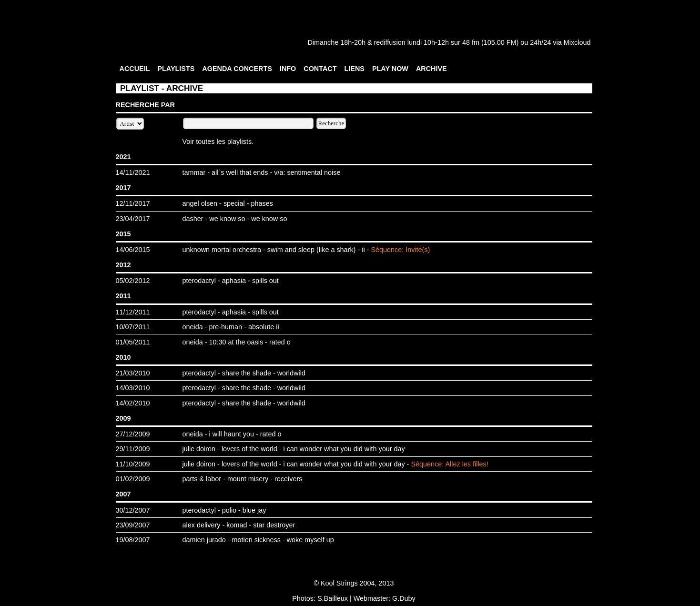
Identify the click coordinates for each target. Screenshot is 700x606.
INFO (288, 69)
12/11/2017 (133, 203)
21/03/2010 (133, 373)
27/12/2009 (133, 434)
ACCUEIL (135, 69)
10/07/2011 (133, 327)
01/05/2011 (133, 342)
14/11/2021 (133, 172)
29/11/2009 (133, 449)
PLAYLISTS (176, 69)
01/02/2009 (133, 479)
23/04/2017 (133, 219)
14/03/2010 (133, 388)
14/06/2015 (133, 250)
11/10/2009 (133, 464)
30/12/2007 (133, 510)
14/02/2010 (133, 403)
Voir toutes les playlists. (218, 141)
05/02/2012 (133, 281)
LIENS (355, 69)
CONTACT (320, 69)
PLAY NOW (390, 69)
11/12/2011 (133, 312)
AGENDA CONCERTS (237, 69)
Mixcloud (577, 42)
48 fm (471, 42)
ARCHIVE (431, 69)
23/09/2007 (133, 525)
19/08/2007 (133, 540)
